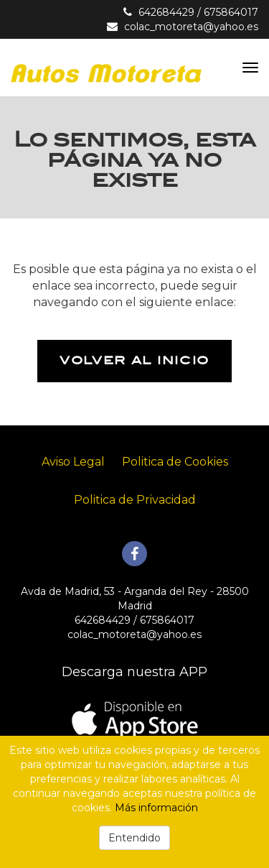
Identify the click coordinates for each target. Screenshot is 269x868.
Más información (156, 808)
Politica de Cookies (175, 462)
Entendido (134, 838)
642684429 (166, 12)
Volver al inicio (134, 361)
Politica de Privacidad (135, 500)
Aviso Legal (73, 462)
